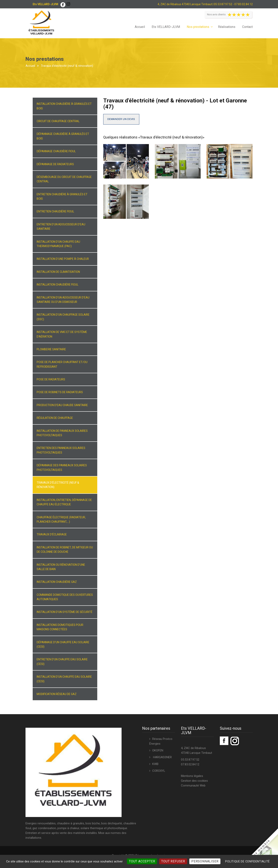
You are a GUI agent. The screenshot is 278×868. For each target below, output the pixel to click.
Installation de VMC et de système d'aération (62, 334)
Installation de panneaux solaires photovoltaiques (62, 433)
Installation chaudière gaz (57, 582)
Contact (247, 27)
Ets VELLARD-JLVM (166, 27)
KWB (155, 764)
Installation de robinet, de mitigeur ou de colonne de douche (65, 550)
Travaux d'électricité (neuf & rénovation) (58, 485)
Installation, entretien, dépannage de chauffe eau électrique (64, 502)
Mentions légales (192, 776)
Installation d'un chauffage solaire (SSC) (63, 317)
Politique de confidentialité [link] (248, 861)
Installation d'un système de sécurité (65, 612)
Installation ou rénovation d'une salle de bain (61, 567)
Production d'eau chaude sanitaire (62, 405)
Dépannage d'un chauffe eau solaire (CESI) (63, 644)
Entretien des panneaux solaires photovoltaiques (61, 450)
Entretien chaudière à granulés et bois (62, 196)
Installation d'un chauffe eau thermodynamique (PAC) (58, 244)
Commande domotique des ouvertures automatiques (65, 597)
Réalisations (227, 27)
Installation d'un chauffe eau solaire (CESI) (64, 679)
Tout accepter (142, 861)
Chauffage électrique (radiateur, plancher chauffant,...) (61, 519)
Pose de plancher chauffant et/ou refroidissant (62, 364)
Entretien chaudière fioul (55, 211)
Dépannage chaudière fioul (56, 151)
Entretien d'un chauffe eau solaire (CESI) (62, 662)
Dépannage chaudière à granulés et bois (63, 136)
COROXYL (159, 771)
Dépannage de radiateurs (55, 164)
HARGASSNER (162, 757)
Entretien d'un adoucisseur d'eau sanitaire (61, 227)
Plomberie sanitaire (51, 349)
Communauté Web (193, 786)
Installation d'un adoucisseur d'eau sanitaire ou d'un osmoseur (63, 300)
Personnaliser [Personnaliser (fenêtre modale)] (205, 861)
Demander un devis (121, 119)
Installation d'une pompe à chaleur (63, 259)
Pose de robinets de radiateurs (60, 392)
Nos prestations (198, 27)
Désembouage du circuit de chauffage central (64, 179)
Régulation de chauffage (55, 418)
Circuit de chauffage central (58, 121)
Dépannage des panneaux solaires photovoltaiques (62, 467)
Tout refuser (173, 861)
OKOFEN (158, 750)
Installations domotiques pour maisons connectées (60, 627)
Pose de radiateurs (51, 379)
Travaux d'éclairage (52, 534)
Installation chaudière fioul (57, 285)
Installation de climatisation (58, 272)
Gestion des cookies (194, 781)
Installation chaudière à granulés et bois (64, 106)
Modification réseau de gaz (57, 694)
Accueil (140, 27)
